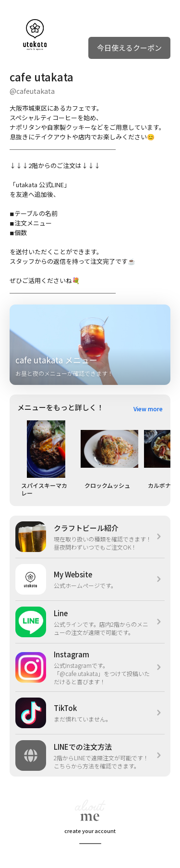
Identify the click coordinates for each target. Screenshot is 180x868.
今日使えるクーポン (129, 48)
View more (148, 409)
